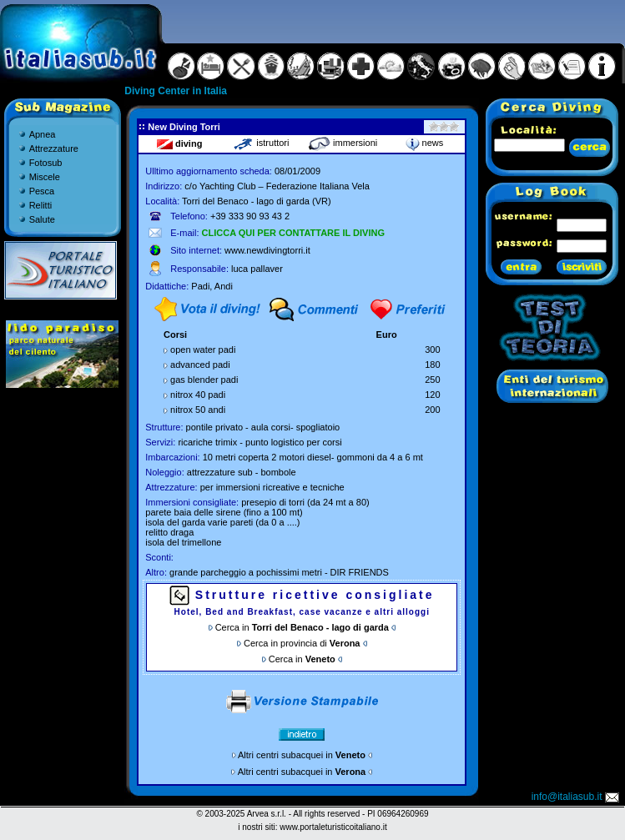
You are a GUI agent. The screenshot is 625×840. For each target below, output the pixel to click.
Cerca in (302, 627)
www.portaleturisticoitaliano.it (333, 827)
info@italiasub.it (577, 797)
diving (179, 143)
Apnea (43, 134)
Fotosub (46, 163)
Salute (42, 219)
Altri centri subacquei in (302, 755)
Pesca (42, 191)
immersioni (343, 143)
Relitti (41, 205)
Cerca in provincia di (302, 643)
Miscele (45, 177)
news (425, 143)
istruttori (261, 143)
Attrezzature (54, 148)
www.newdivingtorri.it (267, 250)
